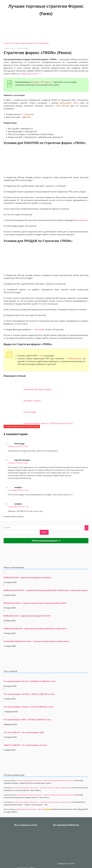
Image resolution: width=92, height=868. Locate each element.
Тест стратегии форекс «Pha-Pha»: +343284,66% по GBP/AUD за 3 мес (30, 681)
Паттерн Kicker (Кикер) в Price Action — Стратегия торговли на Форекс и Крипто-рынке (36, 641)
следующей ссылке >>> (31, 74)
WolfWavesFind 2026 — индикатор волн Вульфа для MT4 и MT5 (27, 616)
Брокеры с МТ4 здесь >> (42, 82)
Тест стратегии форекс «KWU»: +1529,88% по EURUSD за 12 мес (27, 720)
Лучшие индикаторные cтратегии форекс (31, 43)
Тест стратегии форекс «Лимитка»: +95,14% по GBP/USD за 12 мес (28, 707)
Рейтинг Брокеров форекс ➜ (46, 541)
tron (42, 356)
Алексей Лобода (23, 48)
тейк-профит (40, 329)
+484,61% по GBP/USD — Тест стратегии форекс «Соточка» (25, 745)
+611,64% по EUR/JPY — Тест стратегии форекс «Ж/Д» (24, 732)
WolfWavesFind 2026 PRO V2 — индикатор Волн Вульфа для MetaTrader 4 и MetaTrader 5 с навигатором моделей (45, 590)
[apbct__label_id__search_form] (22, 532)
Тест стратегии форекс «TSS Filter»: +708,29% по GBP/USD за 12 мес (29, 694)
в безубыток (82, 220)
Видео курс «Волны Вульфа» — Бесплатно (31, 809)
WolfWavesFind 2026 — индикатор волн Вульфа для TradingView (27, 578)
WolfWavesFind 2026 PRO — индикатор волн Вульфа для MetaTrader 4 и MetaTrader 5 (35, 629)
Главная (7, 43)
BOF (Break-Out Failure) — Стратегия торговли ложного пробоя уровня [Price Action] (35, 603)
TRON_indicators (75, 358)
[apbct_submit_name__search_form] (44, 532)
